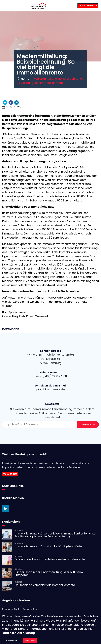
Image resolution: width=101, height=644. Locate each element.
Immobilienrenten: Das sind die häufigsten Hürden (49, 546)
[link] (50, 474)
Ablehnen (12, 641)
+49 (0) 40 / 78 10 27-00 (50, 376)
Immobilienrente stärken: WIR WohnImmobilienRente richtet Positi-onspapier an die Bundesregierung (56, 535)
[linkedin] (16, 103)
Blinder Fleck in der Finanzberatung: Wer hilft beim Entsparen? (49, 574)
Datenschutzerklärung (19, 633)
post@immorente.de (50, 389)
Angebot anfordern (88, 6)
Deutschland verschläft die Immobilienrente (45, 585)
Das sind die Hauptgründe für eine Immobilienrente (50, 559)
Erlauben (30, 641)
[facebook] (11, 103)
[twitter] (5, 103)
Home (23, 79)
